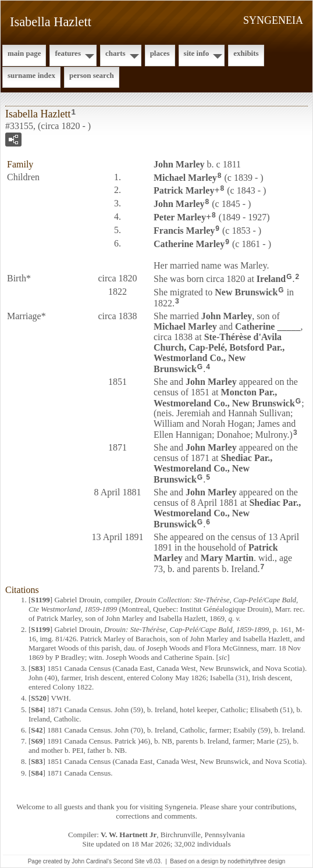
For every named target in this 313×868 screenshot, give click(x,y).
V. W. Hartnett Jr (129, 835)
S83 (37, 668)
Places (160, 53)
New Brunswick (246, 292)
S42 (37, 730)
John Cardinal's (92, 861)
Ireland (271, 279)
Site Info (197, 53)
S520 (39, 698)
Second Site (129, 861)
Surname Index (31, 75)
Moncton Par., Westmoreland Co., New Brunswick (224, 398)
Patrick (184, 190)
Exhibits (246, 53)
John (179, 164)
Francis (184, 231)
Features (68, 53)
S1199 (40, 600)
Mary (227, 558)
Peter (180, 217)
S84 (37, 710)
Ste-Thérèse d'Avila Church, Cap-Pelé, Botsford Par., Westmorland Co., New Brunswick (219, 353)
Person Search (92, 75)
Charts (115, 53)
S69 (37, 741)
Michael (185, 177)
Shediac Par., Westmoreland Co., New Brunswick (213, 469)
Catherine (189, 243)
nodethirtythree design (256, 861)
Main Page (24, 53)
